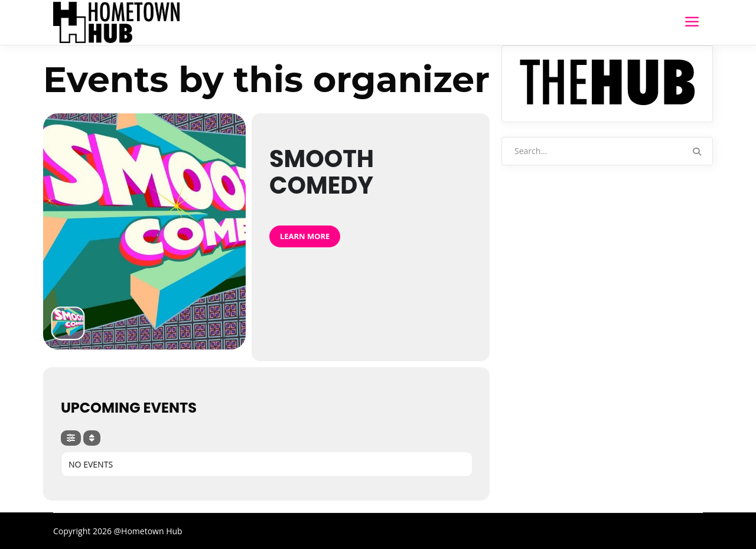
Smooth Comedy (322, 172)
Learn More (305, 236)
